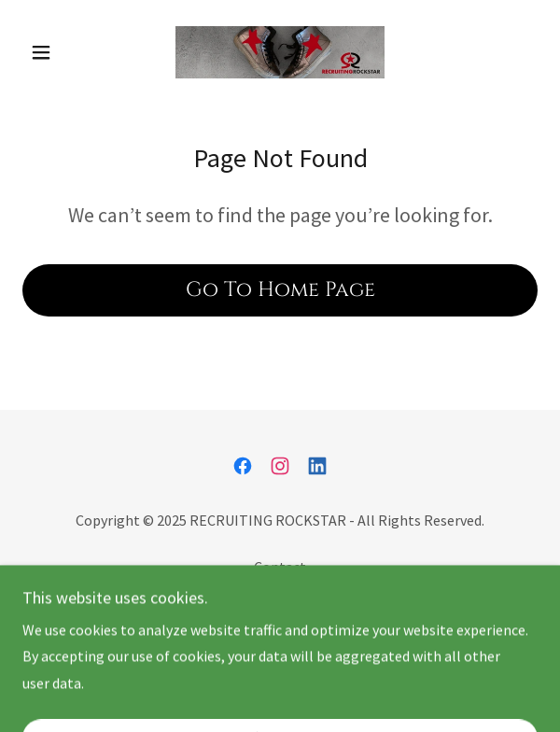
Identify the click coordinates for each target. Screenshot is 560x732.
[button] (61, 52)
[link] (280, 52)
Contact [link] (280, 567)
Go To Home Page (280, 290)
